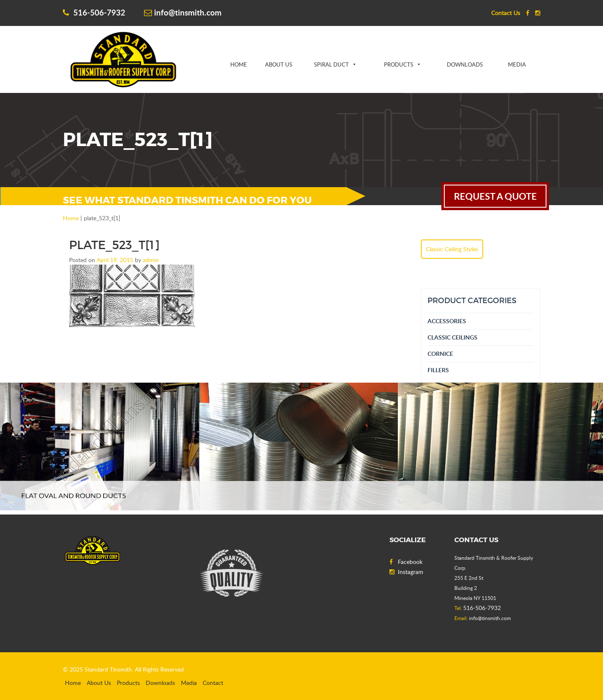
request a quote (495, 196)
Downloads (465, 64)
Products (399, 64)
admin (151, 260)
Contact (213, 683)
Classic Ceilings (452, 337)
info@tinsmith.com (183, 12)
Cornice (440, 354)
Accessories (447, 321)
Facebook (406, 562)
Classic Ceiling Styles (452, 249)
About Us (279, 64)
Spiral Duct (331, 64)
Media (517, 64)
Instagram (406, 572)
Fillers (438, 370)
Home (239, 64)
